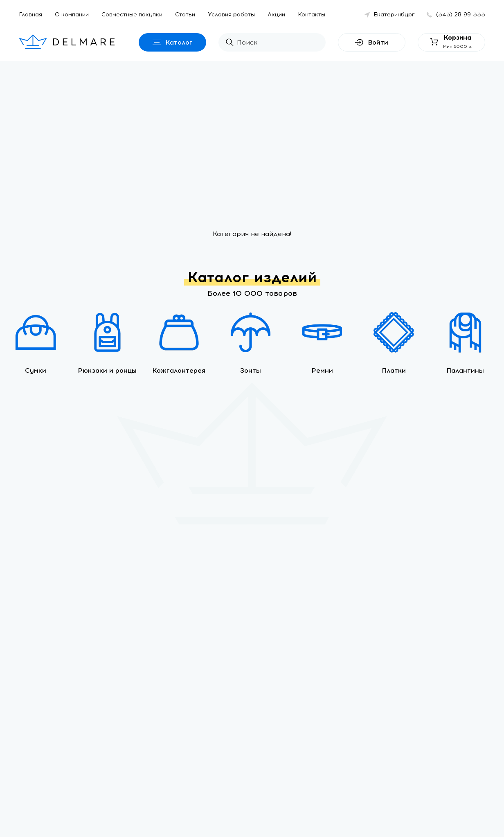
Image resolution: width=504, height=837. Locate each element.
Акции (276, 15)
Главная (30, 15)
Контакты (312, 15)
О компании (72, 15)
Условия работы (231, 15)
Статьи (185, 15)
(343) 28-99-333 (461, 15)
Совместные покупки (132, 15)
